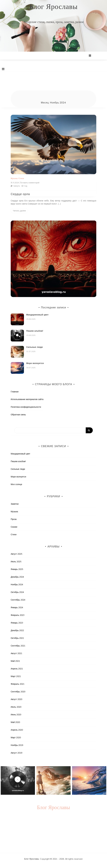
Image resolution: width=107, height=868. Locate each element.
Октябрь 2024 (17, 592)
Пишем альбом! (35, 331)
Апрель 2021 (17, 669)
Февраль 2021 (18, 684)
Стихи (21, 178)
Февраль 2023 (18, 615)
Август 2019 (16, 753)
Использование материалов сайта (27, 399)
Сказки (14, 527)
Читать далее (19, 211)
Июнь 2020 (16, 715)
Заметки (15, 504)
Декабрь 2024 (17, 577)
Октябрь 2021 (17, 638)
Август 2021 (16, 653)
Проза (14, 519)
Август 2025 (16, 554)
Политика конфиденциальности (26, 407)
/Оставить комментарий (29, 183)
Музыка (14, 178)
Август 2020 (16, 699)
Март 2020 (16, 738)
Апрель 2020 (17, 730)
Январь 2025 (17, 569)
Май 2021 (15, 661)
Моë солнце (16, 484)
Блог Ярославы (53, 7)
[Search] (53, 430)
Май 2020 (15, 722)
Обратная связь (18, 415)
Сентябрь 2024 (18, 600)
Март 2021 (16, 676)
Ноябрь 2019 (17, 745)
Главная (15, 392)
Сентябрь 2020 (18, 692)
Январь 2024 (17, 607)
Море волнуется (35, 363)
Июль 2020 (16, 707)
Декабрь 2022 (17, 630)
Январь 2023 (17, 623)
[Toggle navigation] (3, 69)
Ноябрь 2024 (17, 585)
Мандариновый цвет (37, 315)
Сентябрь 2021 (18, 646)
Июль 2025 (16, 562)
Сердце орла (20, 194)
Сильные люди (35, 347)
